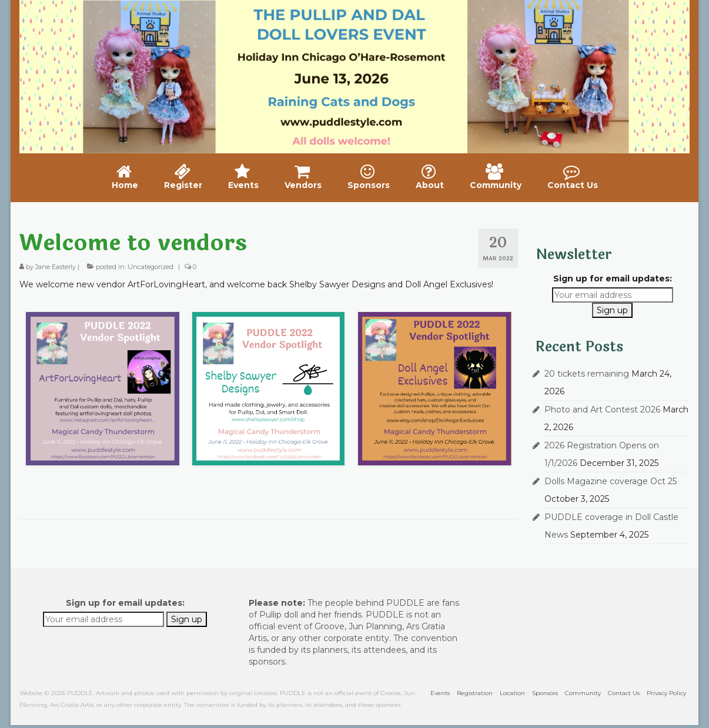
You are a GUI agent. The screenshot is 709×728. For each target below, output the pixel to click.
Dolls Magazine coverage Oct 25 (611, 481)
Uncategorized (151, 267)
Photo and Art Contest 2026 (602, 410)
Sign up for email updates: (613, 279)
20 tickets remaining (587, 374)
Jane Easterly (56, 267)
